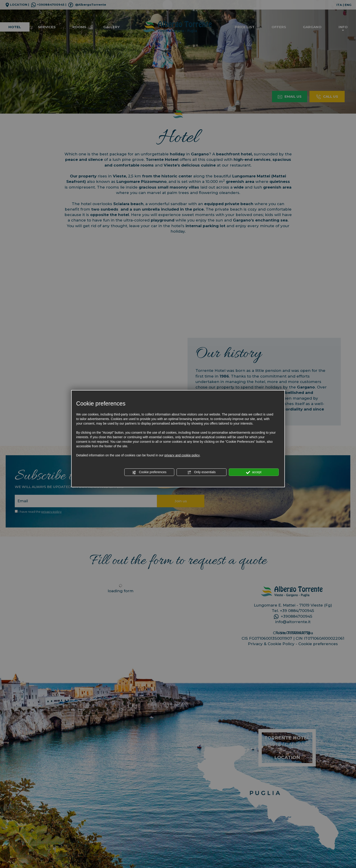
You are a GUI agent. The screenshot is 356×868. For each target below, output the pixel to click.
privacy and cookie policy (182, 455)
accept (254, 472)
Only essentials (201, 472)
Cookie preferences (149, 472)
